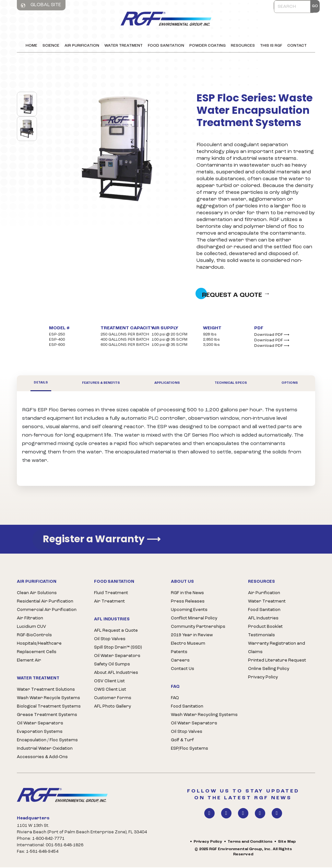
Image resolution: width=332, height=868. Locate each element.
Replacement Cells (37, 653)
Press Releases (188, 602)
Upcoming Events (189, 610)
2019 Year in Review (192, 636)
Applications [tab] (167, 384)
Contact (297, 46)
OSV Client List (109, 682)
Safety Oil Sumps (112, 665)
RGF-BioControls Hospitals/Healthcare (39, 640)
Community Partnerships (198, 627)
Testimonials (261, 636)
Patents (179, 653)
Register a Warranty (102, 540)
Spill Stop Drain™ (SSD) (118, 648)
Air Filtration (30, 619)
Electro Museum (188, 644)
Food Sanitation (166, 46)
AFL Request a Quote (116, 632)
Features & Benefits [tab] (101, 384)
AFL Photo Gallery (113, 707)
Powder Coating (207, 46)
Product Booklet (265, 627)
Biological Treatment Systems (49, 707)
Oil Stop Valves (110, 640)
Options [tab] (290, 384)
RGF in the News (187, 594)
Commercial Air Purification (47, 610)
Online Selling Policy (269, 669)
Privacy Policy (263, 678)
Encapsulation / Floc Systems (47, 741)
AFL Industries (263, 619)
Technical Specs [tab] (231, 384)
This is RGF (271, 46)
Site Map (287, 843)
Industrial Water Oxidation (45, 750)
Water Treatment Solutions (46, 691)
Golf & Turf (182, 741)
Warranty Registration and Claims (277, 648)
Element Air (29, 661)
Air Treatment (109, 602)
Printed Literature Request (277, 661)
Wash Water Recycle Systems (48, 699)
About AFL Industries (116, 674)
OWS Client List (110, 691)
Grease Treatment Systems (47, 716)
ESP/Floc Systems (190, 750)
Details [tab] (41, 383)
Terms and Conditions (250, 843)
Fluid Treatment (111, 594)
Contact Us (183, 669)
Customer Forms (113, 699)
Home (31, 46)
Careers (180, 661)
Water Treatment (124, 46)
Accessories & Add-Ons (42, 758)
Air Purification (82, 46)
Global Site (41, 5)
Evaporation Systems (40, 733)
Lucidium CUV (31, 627)
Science (51, 46)
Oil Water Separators (40, 724)
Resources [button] (243, 46)
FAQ (175, 699)
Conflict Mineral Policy (194, 619)
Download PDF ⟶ (272, 335)
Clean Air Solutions (37, 594)
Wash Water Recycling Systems (204, 716)
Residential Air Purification (45, 602)
